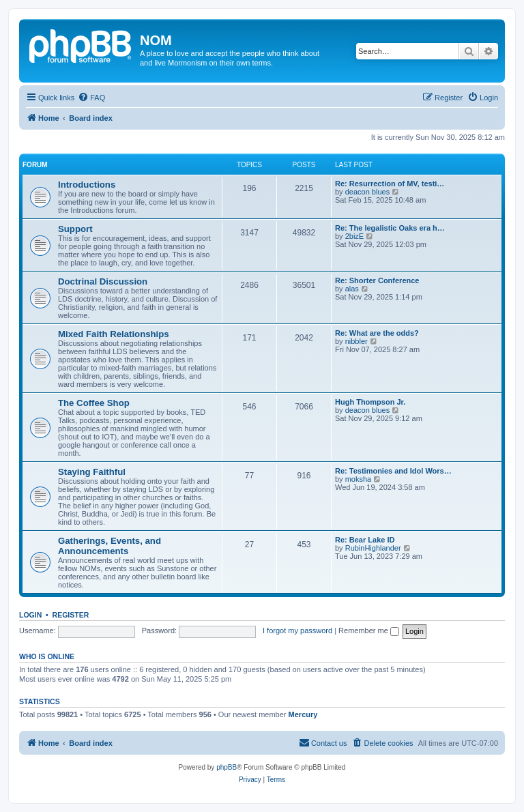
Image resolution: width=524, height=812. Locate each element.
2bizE (355, 236)
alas (352, 289)
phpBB (227, 767)
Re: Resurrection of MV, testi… (390, 184)
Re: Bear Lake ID (365, 540)
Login (30, 615)
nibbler (356, 341)
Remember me (369, 630)
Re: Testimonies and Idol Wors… (393, 471)
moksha (359, 479)
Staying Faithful (92, 472)
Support (75, 229)
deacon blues (367, 192)
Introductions (87, 185)
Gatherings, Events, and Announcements (110, 546)
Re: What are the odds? (377, 333)
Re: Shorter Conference (377, 280)
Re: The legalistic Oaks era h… (390, 228)
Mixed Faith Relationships (114, 334)
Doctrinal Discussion (103, 281)
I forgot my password (297, 630)
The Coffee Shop (94, 403)
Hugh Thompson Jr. (370, 402)
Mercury (303, 714)
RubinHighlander (373, 548)
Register (71, 615)
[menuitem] (91, 98)
